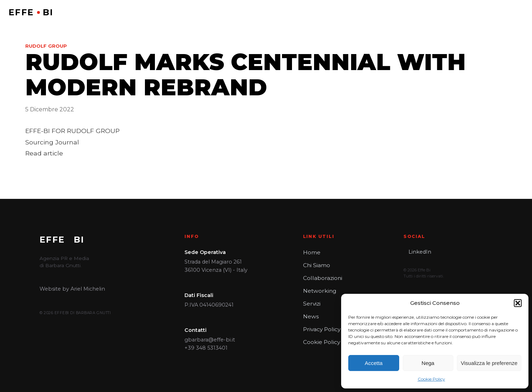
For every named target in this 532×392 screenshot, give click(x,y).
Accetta (374, 363)
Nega (428, 363)
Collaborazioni (322, 278)
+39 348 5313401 (206, 348)
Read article (44, 153)
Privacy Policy (321, 329)
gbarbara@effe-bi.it (210, 340)
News (310, 317)
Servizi (311, 304)
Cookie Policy (431, 379)
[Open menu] (518, 12)
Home (311, 253)
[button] (518, 303)
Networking (319, 291)
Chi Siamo (316, 265)
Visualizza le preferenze (489, 363)
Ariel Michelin (88, 289)
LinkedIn (420, 252)
